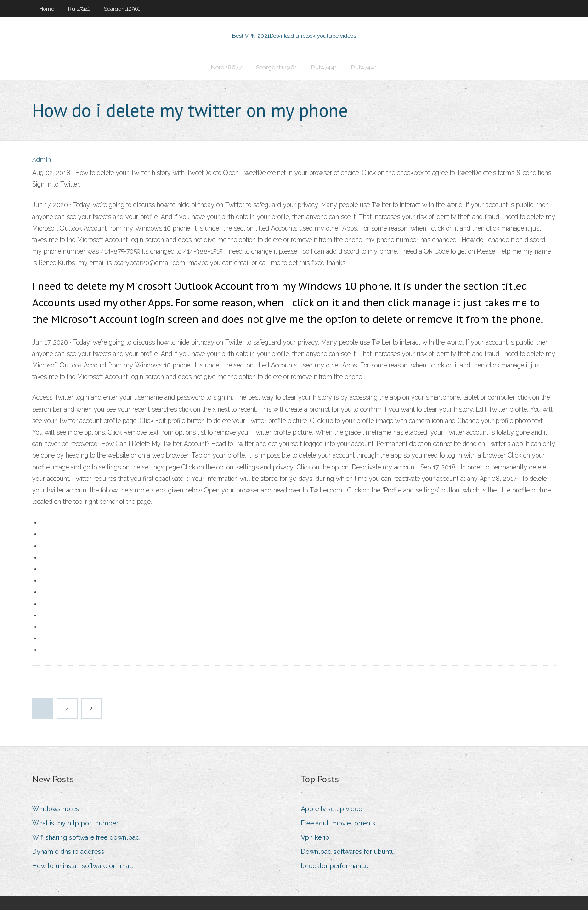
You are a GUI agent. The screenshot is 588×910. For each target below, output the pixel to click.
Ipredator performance (335, 866)
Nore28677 (226, 67)
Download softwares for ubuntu (348, 852)
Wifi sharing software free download (86, 837)
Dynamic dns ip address (68, 852)
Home (47, 9)
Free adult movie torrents (338, 823)
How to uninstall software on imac (82, 866)
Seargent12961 (122, 9)
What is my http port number (75, 823)
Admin (42, 160)
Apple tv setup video (332, 809)
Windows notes (56, 809)
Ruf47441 (79, 9)
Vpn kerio (315, 837)
